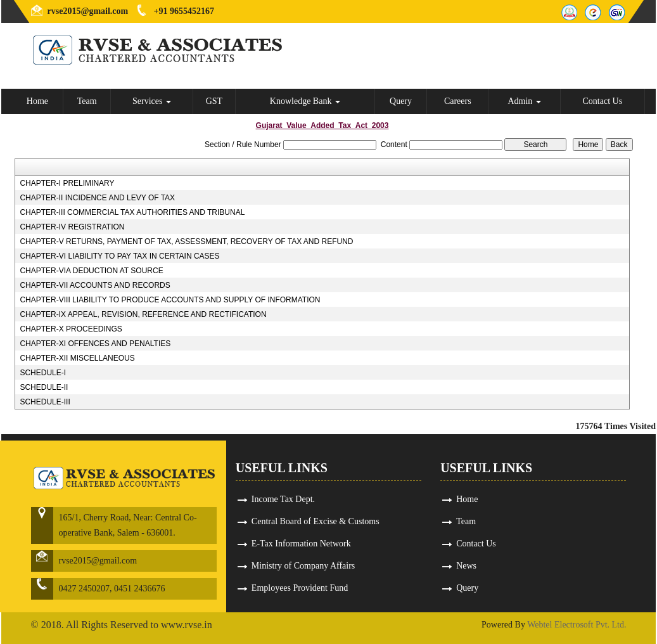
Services (152, 101)
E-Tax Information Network (301, 544)
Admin (524, 101)
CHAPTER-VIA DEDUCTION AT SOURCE (91, 271)
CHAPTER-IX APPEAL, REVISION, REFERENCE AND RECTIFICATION (143, 314)
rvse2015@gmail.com (88, 11)
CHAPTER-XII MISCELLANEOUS (77, 358)
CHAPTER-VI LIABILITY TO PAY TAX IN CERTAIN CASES (119, 256)
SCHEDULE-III (45, 402)
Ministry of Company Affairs (303, 566)
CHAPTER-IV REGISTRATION (72, 227)
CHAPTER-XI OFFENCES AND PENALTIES (95, 344)
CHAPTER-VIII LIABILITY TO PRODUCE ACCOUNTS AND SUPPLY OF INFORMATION (170, 300)
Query (401, 101)
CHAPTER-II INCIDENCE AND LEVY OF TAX (97, 198)
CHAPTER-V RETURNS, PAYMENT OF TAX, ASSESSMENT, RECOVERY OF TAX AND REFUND (186, 241)
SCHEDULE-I (43, 373)
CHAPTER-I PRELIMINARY (67, 183)
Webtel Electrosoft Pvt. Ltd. (577, 625)
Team (87, 101)
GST (214, 101)
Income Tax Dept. (283, 499)
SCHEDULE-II (44, 387)
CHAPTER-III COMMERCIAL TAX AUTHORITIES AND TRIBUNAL (132, 212)
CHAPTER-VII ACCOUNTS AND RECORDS (95, 285)
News (466, 566)
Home (37, 101)
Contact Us (603, 101)
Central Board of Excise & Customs (316, 521)
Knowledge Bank (305, 101)
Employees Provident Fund (300, 588)
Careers (458, 101)
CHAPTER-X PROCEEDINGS (71, 329)
